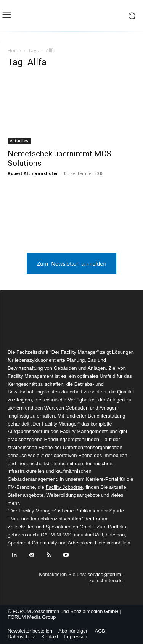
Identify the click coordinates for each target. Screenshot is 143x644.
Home (14, 51)
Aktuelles (19, 141)
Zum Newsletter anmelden (71, 263)
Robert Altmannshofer (33, 173)
